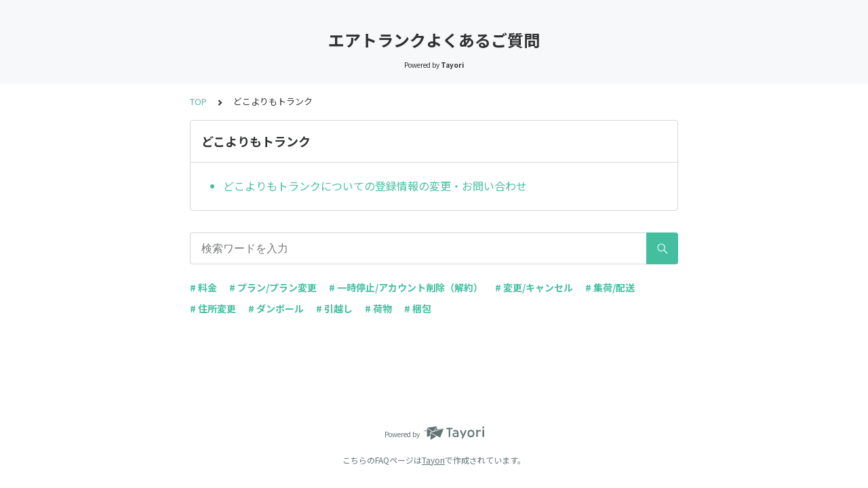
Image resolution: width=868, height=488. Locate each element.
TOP (198, 101)
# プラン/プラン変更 (273, 287)
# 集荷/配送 (610, 287)
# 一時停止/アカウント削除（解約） (406, 287)
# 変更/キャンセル (534, 287)
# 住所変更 (213, 308)
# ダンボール (276, 308)
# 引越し (334, 308)
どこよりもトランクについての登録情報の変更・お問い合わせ (375, 186)
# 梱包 (418, 308)
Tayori (433, 460)
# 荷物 (378, 308)
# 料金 (203, 287)
